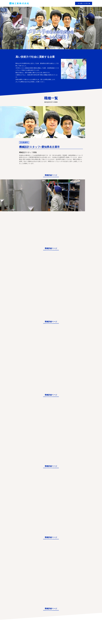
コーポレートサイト (84, 3)
